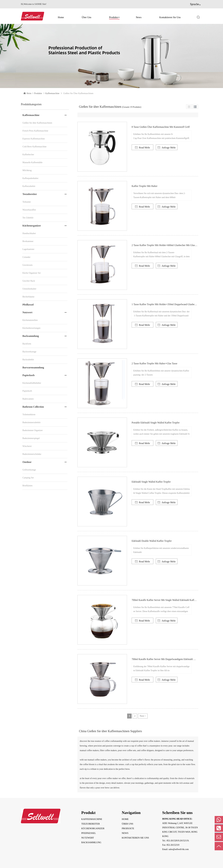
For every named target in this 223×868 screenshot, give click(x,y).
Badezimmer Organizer (33, 430)
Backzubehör (28, 360)
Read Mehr (143, 148)
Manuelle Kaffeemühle (32, 162)
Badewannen (28, 399)
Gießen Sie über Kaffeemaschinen (37, 123)
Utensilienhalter (29, 289)
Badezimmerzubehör (32, 422)
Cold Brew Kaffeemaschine (34, 147)
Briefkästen (27, 486)
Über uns (87, 17)
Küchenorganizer (32, 226)
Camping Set (28, 478)
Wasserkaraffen (29, 210)
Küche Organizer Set (32, 273)
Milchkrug (27, 170)
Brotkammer (28, 241)
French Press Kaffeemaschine (35, 131)
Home (61, 17)
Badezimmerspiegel (31, 438)
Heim (29, 93)
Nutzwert (27, 312)
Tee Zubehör (28, 218)
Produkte (114, 17)
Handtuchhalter (29, 233)
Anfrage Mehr (167, 148)
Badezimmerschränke (32, 454)
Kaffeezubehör (29, 186)
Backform (27, 344)
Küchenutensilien (30, 320)
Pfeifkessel (28, 305)
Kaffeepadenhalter (30, 178)
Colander (26, 257)
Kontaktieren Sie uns (170, 17)
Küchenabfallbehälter (32, 383)
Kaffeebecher (28, 155)
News (139, 17)
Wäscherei (27, 446)
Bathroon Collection (33, 407)
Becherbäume (28, 297)
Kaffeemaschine (52, 93)
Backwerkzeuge (29, 352)
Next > (143, 716)
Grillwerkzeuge (29, 470)
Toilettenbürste (29, 415)
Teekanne (27, 202)
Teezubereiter (30, 194)
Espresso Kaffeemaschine (34, 139)
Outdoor (27, 462)
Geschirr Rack (29, 281)
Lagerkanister (28, 249)
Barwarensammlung (33, 367)
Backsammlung (31, 336)
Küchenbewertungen (31, 328)
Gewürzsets (27, 265)
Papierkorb (28, 375)
